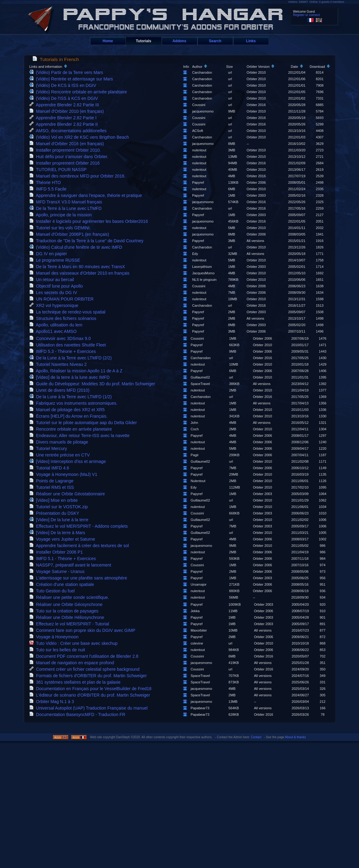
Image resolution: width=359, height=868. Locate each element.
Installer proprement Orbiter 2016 (66, 163)
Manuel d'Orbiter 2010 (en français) (68, 111)
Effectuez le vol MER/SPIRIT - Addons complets (80, 526)
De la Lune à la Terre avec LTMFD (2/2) (72, 358)
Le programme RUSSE (56, 260)
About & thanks (295, 737)
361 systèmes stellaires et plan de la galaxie (76, 682)
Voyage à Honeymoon (55, 637)
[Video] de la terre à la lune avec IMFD (71, 377)
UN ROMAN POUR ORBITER (63, 299)
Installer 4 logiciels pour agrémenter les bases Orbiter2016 (90, 221)
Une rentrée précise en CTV (61, 455)
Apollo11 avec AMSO (54, 331)
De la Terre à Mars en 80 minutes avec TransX (78, 267)
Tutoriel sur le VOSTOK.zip (60, 507)
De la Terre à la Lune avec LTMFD (67, 208)
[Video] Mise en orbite (55, 500)
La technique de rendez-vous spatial (69, 312)
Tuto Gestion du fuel (53, 591)
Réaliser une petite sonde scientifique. (70, 597)
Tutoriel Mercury (49, 448)
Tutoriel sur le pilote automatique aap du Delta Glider (84, 423)
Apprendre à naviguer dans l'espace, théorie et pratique (87, 195)
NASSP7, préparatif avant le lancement (71, 565)
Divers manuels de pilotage (60, 442)
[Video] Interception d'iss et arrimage (69, 461)
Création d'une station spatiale (63, 584)
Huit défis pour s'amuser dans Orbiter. (70, 157)
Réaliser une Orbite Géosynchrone (67, 604)
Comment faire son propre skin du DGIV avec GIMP (83, 630)
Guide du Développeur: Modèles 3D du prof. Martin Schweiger (93, 384)
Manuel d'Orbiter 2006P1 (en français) (70, 234)
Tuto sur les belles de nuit (58, 650)
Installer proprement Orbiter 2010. (66, 150)
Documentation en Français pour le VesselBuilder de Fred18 (92, 689)
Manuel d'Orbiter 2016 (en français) (68, 144)
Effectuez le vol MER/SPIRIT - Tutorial (70, 624)
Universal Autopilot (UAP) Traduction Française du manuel (90, 708)
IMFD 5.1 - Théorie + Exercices (64, 559)
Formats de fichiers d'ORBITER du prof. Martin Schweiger (89, 676)
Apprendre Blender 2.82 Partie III (65, 105)
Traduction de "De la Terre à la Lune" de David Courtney (88, 241)
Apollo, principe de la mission (62, 215)
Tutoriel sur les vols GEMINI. (61, 228)
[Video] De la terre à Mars (58, 533)
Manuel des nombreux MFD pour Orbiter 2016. (79, 176)
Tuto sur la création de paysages (65, 611)
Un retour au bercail (53, 280)
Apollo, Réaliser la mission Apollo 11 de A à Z (77, 371)
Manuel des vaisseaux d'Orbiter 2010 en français (81, 273)
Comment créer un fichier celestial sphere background (86, 669)
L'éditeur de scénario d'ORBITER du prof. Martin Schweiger (91, 695)
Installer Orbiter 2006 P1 (57, 552)
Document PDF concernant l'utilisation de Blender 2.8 (85, 656)
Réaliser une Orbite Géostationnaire (68, 494)
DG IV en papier (49, 254)
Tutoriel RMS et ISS (53, 487)
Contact (256, 737)
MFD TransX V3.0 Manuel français (67, 202)
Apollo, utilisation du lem (57, 325)
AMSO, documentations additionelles (69, 131)
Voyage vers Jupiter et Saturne (63, 539)
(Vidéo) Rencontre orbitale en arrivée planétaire (79, 92)
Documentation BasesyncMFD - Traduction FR (78, 714)
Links (251, 41)
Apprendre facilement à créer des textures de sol (80, 546)
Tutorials (144, 41)
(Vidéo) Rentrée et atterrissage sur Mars (72, 79)
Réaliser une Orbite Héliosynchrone (68, 617)
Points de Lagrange (53, 481)
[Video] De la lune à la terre (60, 520)
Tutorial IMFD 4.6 (50, 468)
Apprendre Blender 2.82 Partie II (65, 124)
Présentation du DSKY (55, 513)
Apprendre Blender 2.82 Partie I (64, 118)
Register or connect (306, 15)
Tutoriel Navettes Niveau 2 (59, 364)
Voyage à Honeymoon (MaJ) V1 (64, 474)
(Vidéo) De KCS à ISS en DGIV (64, 85)
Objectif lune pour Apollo (57, 286)
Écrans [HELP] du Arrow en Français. (70, 416)
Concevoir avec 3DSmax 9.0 (61, 338)
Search (215, 41)
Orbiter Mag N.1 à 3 (53, 702)
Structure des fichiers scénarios (64, 318)
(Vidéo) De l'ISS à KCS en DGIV (65, 98)
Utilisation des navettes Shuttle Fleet (69, 345)
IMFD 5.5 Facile (49, 189)
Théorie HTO (46, 182)
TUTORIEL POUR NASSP (59, 170)
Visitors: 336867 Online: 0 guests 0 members (316, 2)
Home (108, 41)
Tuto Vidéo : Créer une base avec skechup (75, 643)
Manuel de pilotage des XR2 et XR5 (68, 410)
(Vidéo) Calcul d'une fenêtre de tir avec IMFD (77, 247)
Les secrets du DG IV (54, 293)
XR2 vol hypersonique (55, 305)
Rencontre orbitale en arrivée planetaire (72, 429)
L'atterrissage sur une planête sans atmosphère (79, 578)
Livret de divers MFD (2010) (61, 390)
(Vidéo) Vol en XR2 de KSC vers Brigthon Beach (80, 137)
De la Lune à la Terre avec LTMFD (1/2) (72, 397)
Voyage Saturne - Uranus (58, 571)
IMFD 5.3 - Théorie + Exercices (64, 351)
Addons (179, 41)
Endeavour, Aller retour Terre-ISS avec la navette (81, 436)
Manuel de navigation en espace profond (73, 663)
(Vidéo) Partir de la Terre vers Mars (67, 72)
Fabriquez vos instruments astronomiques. (74, 403)
